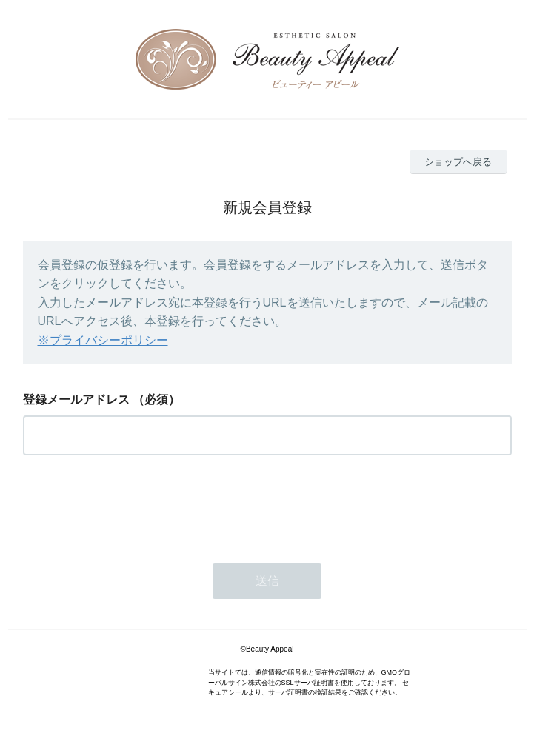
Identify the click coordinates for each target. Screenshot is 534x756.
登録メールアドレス (76, 399)
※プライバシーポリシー (103, 340)
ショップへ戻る (458, 162)
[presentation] (136, 505)
